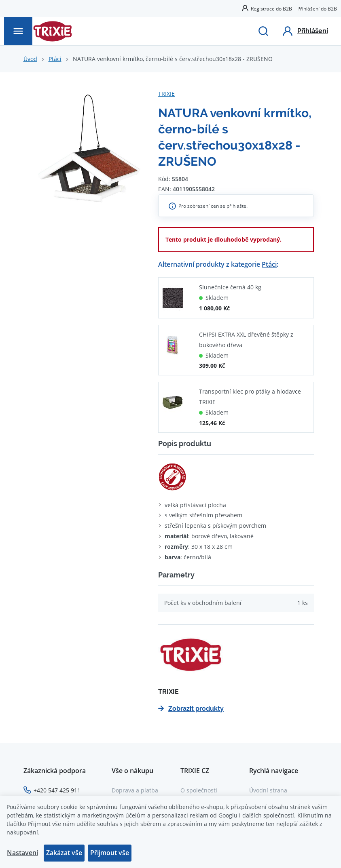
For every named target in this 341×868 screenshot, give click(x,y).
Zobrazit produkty (191, 709)
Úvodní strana (268, 790)
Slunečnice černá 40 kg (230, 287)
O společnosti (199, 790)
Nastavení (22, 853)
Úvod (30, 59)
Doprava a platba (135, 790)
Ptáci (55, 59)
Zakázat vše (64, 853)
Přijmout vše (110, 853)
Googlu (228, 815)
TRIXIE (166, 94)
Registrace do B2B (271, 8)
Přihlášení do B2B (317, 8)
